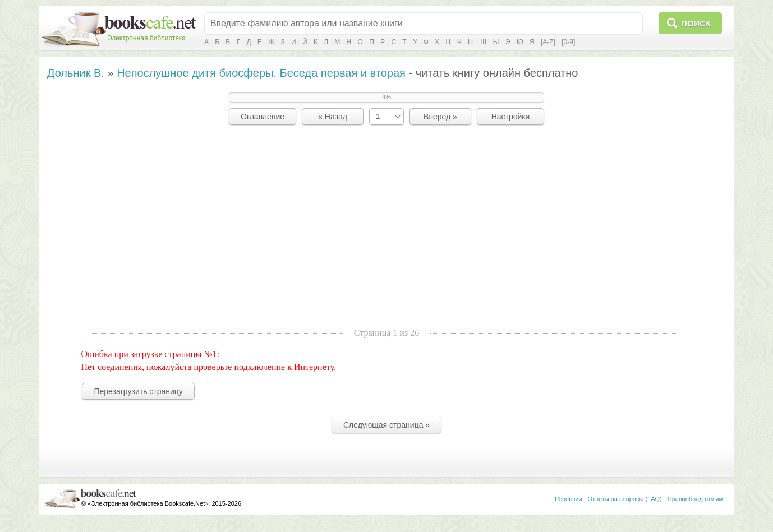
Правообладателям (695, 499)
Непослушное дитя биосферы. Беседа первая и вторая (261, 73)
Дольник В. (76, 73)
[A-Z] (548, 42)
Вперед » (440, 117)
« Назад (333, 117)
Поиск (696, 23)
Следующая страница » (386, 425)
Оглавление (263, 117)
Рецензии (569, 499)
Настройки (511, 117)
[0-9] (568, 42)
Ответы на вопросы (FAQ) (625, 499)
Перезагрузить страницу (138, 391)
